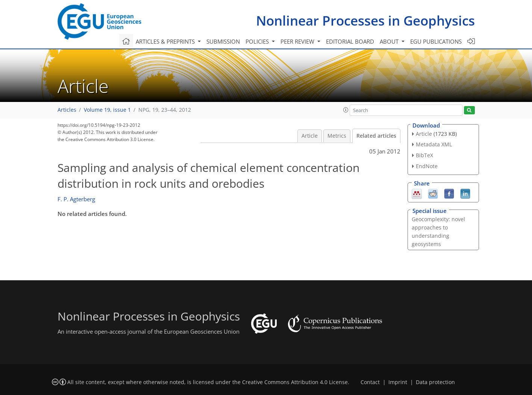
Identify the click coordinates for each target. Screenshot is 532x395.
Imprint (398, 382)
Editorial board (350, 41)
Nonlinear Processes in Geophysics (365, 21)
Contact (370, 382)
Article (310, 136)
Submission (223, 41)
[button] (346, 110)
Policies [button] (258, 41)
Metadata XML (434, 144)
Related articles (376, 136)
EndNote (427, 166)
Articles (67, 110)
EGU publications (436, 41)
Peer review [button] (298, 41)
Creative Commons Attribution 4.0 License (295, 382)
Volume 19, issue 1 (107, 110)
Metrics (337, 136)
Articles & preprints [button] (166, 41)
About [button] (390, 41)
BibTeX (424, 155)
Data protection (435, 382)
